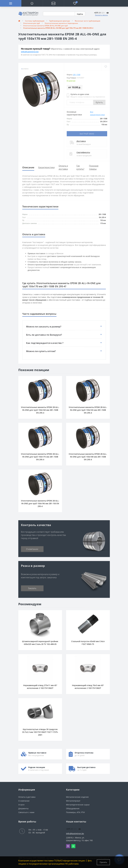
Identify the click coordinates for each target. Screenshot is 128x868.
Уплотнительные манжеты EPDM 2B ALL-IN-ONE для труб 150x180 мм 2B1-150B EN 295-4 (88, 457)
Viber (68, 846)
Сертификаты (83, 152)
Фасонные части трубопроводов (87, 21)
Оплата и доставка (27, 797)
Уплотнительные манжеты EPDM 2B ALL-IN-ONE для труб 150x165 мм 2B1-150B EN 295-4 (88, 410)
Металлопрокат (73, 801)
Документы (23, 808)
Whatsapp (73, 846)
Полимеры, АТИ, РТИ (75, 812)
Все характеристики (97, 113)
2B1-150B (77, 75)
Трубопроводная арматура (60, 21)
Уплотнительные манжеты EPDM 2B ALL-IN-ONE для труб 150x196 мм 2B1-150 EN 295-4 (40, 503)
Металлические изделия (77, 797)
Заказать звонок (101, 15)
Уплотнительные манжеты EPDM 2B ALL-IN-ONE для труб (45, 26)
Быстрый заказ (87, 134)
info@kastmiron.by (30, 52)
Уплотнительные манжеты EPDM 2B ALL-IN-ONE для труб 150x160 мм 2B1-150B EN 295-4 (40, 410)
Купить (99, 102)
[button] (53, 3)
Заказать (32, 588)
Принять (103, 862)
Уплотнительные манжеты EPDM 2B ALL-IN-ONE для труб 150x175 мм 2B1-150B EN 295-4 (40, 457)
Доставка (81, 141)
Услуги (21, 805)
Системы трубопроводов (35, 21)
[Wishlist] (106, 67)
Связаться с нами (26, 812)
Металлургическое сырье (78, 805)
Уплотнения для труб (32, 23)
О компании (32, 549)
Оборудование (73, 808)
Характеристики (46, 167)
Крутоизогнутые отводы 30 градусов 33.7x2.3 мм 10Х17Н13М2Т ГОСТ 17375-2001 (40, 732)
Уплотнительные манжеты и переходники (61, 23)
